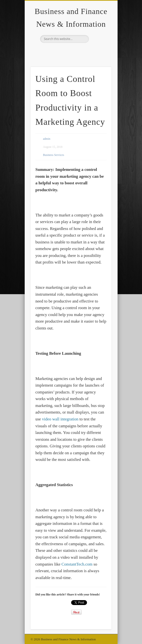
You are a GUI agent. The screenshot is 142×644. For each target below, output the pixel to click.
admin (47, 139)
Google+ (70, 51)
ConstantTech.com (77, 564)
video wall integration (60, 419)
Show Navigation (99, 44)
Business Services (54, 155)
